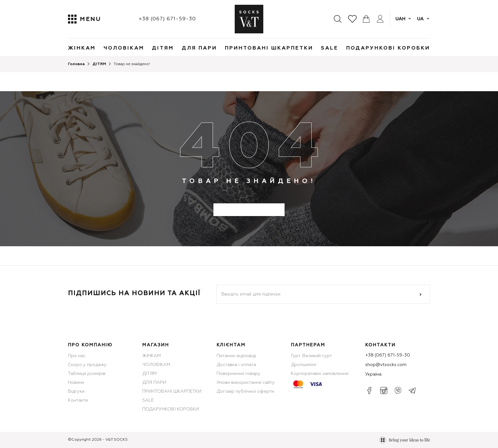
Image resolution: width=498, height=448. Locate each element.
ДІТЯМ (163, 48)
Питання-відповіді (236, 356)
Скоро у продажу (87, 365)
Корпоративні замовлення (320, 374)
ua (420, 19)
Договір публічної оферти (245, 391)
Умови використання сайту (246, 383)
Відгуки (76, 391)
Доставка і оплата (236, 365)
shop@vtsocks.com (386, 365)
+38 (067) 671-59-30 (167, 19)
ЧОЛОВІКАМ (124, 48)
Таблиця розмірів (87, 374)
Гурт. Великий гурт (311, 356)
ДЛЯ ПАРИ (199, 48)
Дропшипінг (304, 365)
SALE (330, 48)
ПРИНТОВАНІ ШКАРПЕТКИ (269, 48)
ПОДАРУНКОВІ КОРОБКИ (388, 48)
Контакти (78, 400)
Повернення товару (239, 374)
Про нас (77, 356)
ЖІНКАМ (82, 48)
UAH (400, 19)
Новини (76, 383)
